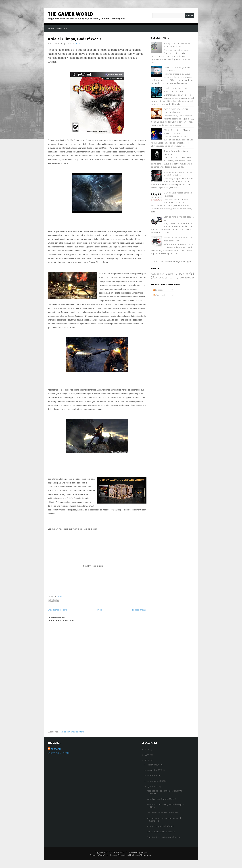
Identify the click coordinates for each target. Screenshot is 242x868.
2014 (147, 749)
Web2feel (104, 855)
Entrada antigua (139, 610)
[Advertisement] (97, 709)
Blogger (188, 261)
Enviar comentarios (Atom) (72, 732)
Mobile (169, 274)
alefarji (56, 749)
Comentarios (160, 295)
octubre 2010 (154, 775)
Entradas (158, 290)
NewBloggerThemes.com (141, 855)
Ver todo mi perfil (59, 753)
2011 (147, 755)
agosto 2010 (153, 786)
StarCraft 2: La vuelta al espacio (161, 832)
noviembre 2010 (155, 770)
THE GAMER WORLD (71, 14)
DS (161, 274)
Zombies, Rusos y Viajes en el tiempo (164, 837)
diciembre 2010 (155, 765)
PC (181, 274)
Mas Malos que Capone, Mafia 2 (161, 799)
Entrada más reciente (57, 610)
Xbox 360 (184, 278)
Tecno (161, 278)
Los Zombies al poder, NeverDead (162, 813)
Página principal (58, 28)
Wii (171, 278)
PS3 (78, 43)
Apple (153, 274)
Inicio (100, 610)
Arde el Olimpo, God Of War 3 (74, 39)
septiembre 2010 (155, 781)
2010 (147, 760)
